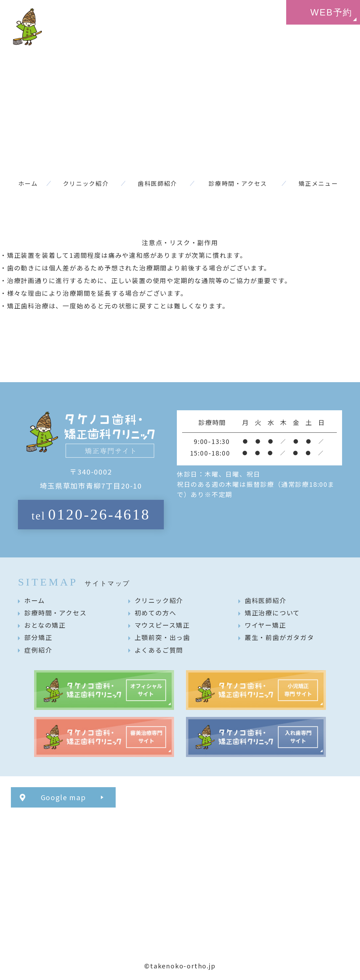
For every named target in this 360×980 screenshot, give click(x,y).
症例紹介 (38, 650)
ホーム (34, 600)
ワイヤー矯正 (265, 625)
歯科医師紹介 (266, 600)
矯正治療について (272, 613)
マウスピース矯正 (162, 625)
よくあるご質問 (159, 650)
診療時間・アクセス (55, 613)
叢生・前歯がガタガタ (279, 637)
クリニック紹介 (159, 600)
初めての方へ (156, 613)
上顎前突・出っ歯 (162, 637)
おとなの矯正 (45, 625)
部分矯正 (38, 637)
